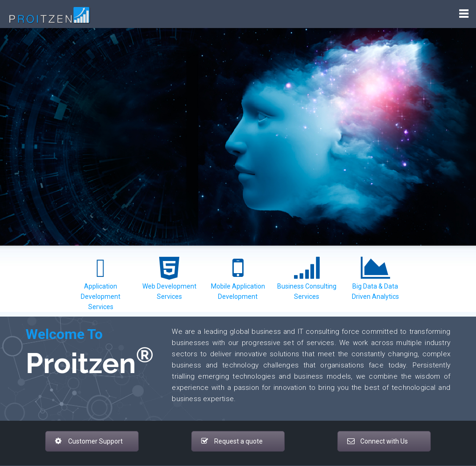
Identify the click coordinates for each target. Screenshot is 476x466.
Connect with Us (378, 441)
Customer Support (89, 441)
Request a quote (232, 441)
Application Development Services (101, 297)
